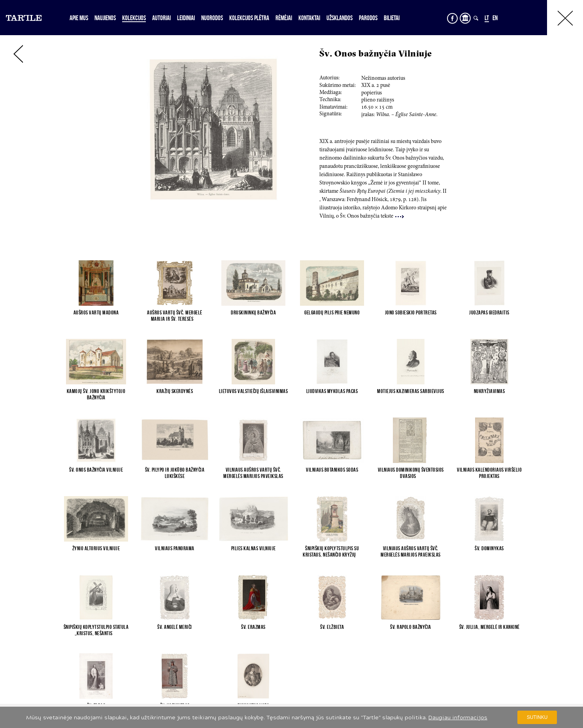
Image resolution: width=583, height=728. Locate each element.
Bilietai (392, 18)
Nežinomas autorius (383, 79)
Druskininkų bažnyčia (253, 312)
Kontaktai (309, 18)
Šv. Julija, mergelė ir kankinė (490, 627)
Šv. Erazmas (253, 627)
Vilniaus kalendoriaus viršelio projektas (489, 473)
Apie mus (79, 18)
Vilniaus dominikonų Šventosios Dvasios (411, 473)
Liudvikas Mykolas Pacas (332, 391)
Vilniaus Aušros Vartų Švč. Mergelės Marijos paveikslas (253, 473)
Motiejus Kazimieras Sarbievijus (411, 391)
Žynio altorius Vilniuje (96, 548)
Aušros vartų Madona (96, 312)
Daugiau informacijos (458, 718)
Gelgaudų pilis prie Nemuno (332, 312)
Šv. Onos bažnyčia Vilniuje (96, 470)
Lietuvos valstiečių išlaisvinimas (254, 391)
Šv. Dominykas (489, 548)
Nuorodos (212, 18)
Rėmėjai (284, 18)
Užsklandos (340, 18)
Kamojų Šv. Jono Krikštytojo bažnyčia (96, 394)
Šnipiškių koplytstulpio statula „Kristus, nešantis (96, 630)
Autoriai (161, 18)
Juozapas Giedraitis (489, 312)
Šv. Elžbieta (332, 627)
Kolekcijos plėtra (249, 18)
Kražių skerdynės (175, 391)
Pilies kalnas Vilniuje (254, 548)
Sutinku (537, 717)
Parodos (368, 18)
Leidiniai (186, 18)
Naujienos (105, 18)
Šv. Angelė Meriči (175, 627)
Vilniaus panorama (175, 548)
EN (495, 18)
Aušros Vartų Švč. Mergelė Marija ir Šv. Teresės (175, 316)
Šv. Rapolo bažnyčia (411, 627)
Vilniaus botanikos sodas (332, 470)
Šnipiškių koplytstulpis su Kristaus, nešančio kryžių (332, 551)
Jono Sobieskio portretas (411, 312)
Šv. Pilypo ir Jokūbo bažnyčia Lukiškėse (175, 473)
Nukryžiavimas (490, 391)
